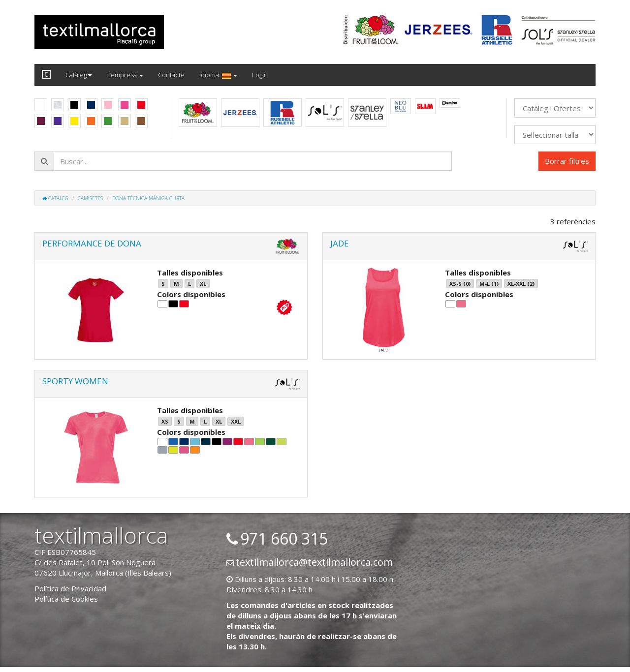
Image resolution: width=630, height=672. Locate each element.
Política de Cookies (66, 599)
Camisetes (90, 198)
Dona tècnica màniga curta (148, 198)
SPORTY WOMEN (75, 381)
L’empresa (125, 75)
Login (260, 75)
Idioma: (218, 75)
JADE (340, 243)
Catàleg (79, 75)
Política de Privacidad (70, 588)
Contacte (171, 75)
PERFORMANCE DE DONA (92, 243)
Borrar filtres (567, 161)
